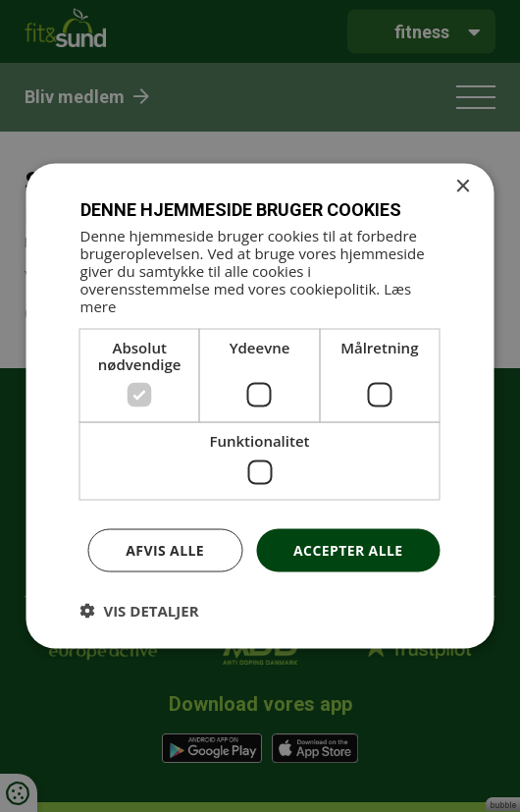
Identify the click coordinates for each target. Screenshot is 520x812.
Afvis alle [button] (165, 549)
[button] (140, 611)
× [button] (463, 186)
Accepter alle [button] (348, 549)
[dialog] (260, 406)
